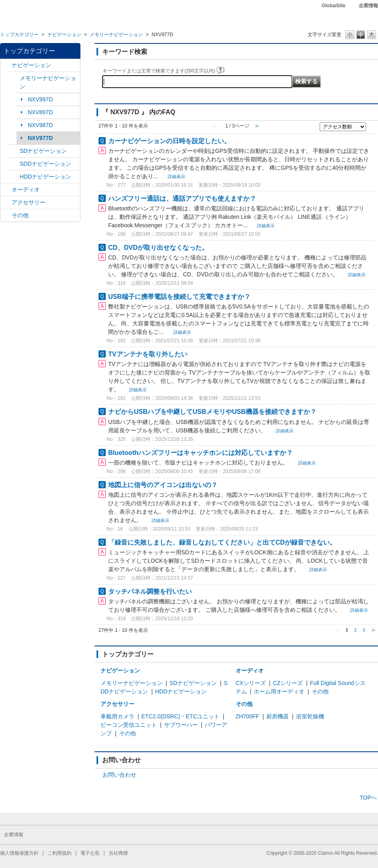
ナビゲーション (64, 35)
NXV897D (40, 112)
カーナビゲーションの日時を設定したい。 (169, 141)
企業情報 (368, 6)
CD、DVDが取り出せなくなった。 (158, 247)
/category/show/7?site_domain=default (14, 78)
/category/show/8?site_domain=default (14, 177)
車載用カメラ (117, 716)
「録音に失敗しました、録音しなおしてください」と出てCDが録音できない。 (222, 542)
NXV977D (40, 138)
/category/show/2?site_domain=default (6, 65)
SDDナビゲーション (45, 164)
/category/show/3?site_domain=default (14, 151)
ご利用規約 (60, 853)
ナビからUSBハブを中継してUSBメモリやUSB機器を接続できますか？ (212, 411)
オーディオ (26, 189)
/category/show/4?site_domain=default (6, 190)
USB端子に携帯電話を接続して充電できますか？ (179, 296)
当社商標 (118, 853)
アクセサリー (29, 202)
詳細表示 (177, 177)
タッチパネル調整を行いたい (150, 591)
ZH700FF (248, 716)
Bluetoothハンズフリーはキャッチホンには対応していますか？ (200, 453)
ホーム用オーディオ (279, 691)
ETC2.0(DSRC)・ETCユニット (181, 716)
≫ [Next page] (373, 630)
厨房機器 (277, 716)
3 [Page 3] (364, 630)
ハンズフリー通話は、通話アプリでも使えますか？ (182, 198)
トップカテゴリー (19, 35)
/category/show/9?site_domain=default (14, 164)
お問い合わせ (119, 775)
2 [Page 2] (355, 630)
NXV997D (40, 99)
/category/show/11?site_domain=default (6, 215)
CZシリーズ (288, 683)
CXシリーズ (251, 683)
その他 (20, 215)
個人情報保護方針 (19, 853)
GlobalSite (334, 6)
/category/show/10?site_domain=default (6, 203)
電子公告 (90, 853)
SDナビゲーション (43, 151)
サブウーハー (181, 725)
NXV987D (40, 125)
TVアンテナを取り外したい (148, 354)
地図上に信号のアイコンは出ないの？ (163, 485)
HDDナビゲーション (45, 177)
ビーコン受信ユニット (129, 725)
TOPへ (368, 798)
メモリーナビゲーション (116, 35)
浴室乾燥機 (310, 716)
